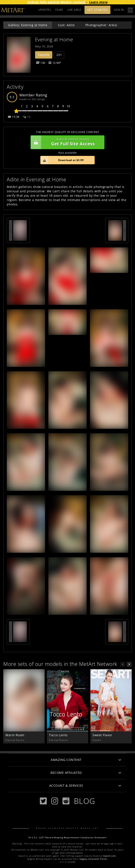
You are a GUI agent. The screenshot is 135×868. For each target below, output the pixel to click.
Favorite (44, 55)
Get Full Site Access (66, 142)
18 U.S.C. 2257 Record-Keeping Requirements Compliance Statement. (68, 838)
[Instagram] (55, 801)
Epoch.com (110, 856)
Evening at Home (54, 39)
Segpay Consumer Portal (93, 859)
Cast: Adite (66, 25)
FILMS (59, 10)
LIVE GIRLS (74, 10)
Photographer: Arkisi (101, 25)
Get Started (98, 10)
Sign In (119, 10)
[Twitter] (43, 801)
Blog (84, 801)
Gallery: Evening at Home (28, 25)
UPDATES (45, 10)
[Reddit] (66, 801)
